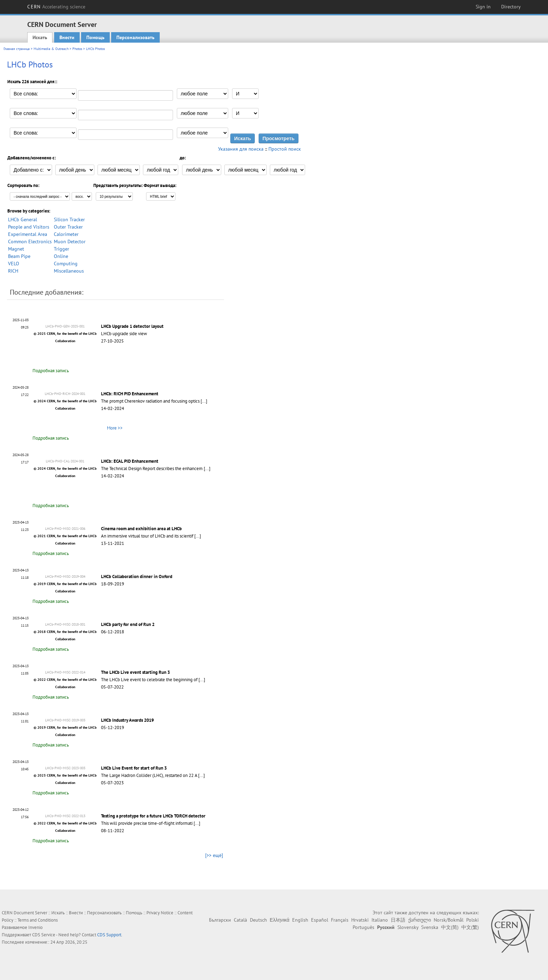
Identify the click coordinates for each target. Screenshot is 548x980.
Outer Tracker (68, 227)
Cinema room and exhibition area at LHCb (141, 529)
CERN (56, 7)
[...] (204, 401)
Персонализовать (135, 37)
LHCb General (23, 219)
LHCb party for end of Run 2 (128, 624)
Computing (66, 264)
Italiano (380, 920)
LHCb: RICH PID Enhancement (130, 394)
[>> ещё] (214, 855)
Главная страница (17, 49)
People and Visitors (29, 227)
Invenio (35, 927)
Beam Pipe (19, 256)
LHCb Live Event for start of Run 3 (134, 768)
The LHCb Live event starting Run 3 (135, 672)
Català (240, 920)
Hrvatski (360, 920)
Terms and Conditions (38, 920)
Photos (77, 49)
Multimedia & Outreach (51, 49)
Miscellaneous (69, 271)
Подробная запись (51, 371)
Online (61, 256)
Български (220, 920)
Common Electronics (30, 242)
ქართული (420, 920)
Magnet (16, 249)
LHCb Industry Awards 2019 (127, 720)
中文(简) (450, 927)
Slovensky (408, 927)
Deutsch (258, 920)
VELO (14, 264)
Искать (40, 37)
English (300, 920)
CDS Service (44, 935)
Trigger (62, 249)
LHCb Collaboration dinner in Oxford (137, 577)
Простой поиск (285, 149)
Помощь (95, 37)
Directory (511, 7)
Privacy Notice (160, 913)
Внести (67, 37)
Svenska (430, 927)
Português (363, 927)
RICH (13, 271)
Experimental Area (28, 234)
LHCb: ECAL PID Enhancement (130, 461)
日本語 (398, 920)
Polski (473, 920)
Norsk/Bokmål (449, 920)
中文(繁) (470, 927)
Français (340, 920)
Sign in (483, 7)
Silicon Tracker (69, 219)
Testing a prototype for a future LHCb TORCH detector (153, 816)
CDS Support (109, 935)
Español (320, 920)
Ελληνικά (280, 920)
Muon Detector (70, 242)
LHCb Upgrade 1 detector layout (132, 326)
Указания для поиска (241, 149)
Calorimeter (66, 234)
